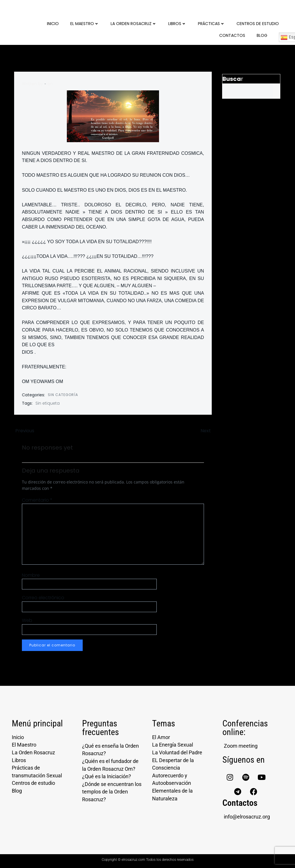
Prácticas (213, 23)
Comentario (37, 501)
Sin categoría (63, 394)
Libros (178, 23)
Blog (263, 35)
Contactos (233, 35)
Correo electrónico (43, 598)
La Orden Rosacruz (135, 23)
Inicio (54, 23)
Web (27, 621)
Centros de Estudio (259, 23)
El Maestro (86, 23)
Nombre (31, 576)
